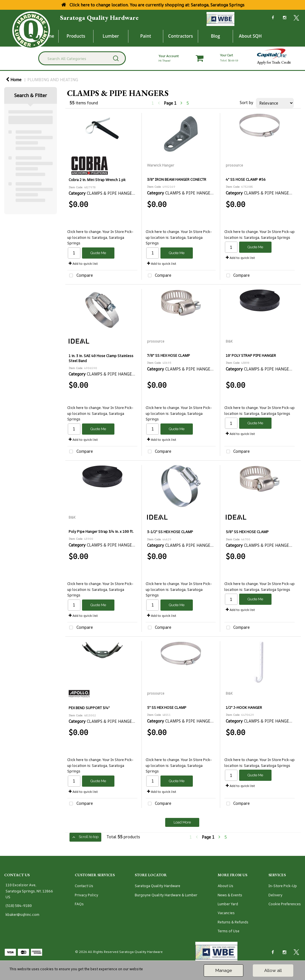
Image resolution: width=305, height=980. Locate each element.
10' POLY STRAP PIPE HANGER (251, 356)
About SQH (250, 36)
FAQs (79, 904)
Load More (182, 822)
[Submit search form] (116, 58)
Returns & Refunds (233, 922)
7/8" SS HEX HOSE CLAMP (169, 356)
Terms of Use (229, 931)
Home (14, 80)
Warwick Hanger (161, 165)
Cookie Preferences (285, 904)
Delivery (275, 895)
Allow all (273, 970)
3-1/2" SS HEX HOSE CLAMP (170, 532)
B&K (229, 341)
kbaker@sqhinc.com (22, 915)
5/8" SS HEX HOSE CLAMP (247, 532)
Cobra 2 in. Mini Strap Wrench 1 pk (97, 180)
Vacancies (226, 913)
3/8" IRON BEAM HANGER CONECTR (177, 180)
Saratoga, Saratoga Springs (267, 238)
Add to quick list (83, 263)
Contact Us (84, 886)
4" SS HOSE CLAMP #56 (246, 180)
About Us (225, 886)
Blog (216, 36)
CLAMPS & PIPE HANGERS (112, 193)
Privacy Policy (87, 895)
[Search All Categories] (82, 58)
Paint (146, 36)
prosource (234, 165)
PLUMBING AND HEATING (53, 80)
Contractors (181, 36)
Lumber (111, 36)
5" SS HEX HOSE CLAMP (167, 708)
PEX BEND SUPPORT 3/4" (89, 708)
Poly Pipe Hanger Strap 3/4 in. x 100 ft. (101, 532)
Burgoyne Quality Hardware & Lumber (166, 895)
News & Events (230, 895)
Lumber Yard (228, 904)
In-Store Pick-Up (283, 886)
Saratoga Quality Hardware (99, 18)
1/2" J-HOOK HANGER (244, 708)
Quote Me (98, 253)
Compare (80, 276)
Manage (224, 970)
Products (76, 36)
